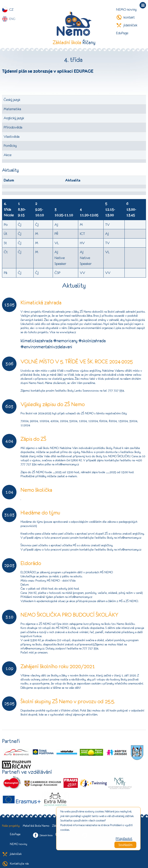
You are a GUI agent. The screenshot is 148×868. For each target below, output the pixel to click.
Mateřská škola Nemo (36, 826)
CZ (11, 10)
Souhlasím (125, 845)
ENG (12, 19)
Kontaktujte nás (15, 864)
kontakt (125, 17)
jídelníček (127, 25)
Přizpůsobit (124, 839)
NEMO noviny (126, 9)
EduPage (122, 33)
